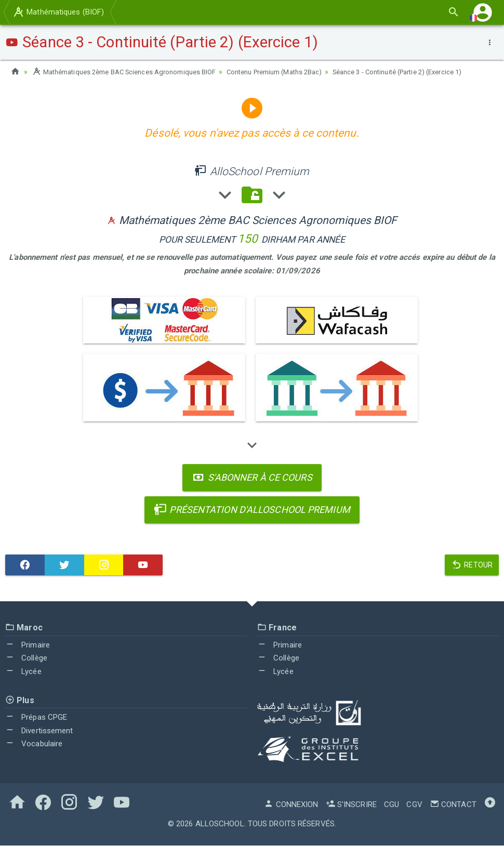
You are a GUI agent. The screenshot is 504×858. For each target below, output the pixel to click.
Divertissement (39, 743)
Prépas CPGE (36, 730)
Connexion (291, 817)
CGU (392, 817)
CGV (414, 817)
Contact (453, 817)
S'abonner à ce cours (252, 490)
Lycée (23, 684)
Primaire (28, 657)
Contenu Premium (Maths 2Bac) (297, 72)
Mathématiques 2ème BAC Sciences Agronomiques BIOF (132, 72)
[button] (483, 12)
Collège (26, 670)
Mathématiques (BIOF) (58, 12)
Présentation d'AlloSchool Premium (252, 522)
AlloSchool (220, 836)
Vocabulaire (34, 756)
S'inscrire (351, 817)
